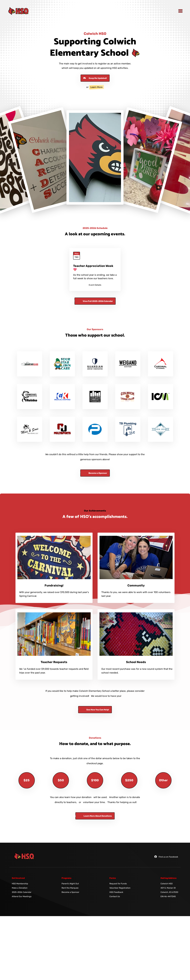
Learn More (96, 87)
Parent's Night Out (70, 884)
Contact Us (115, 896)
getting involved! (80, 696)
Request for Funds (118, 884)
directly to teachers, (66, 802)
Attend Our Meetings (22, 896)
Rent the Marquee (70, 888)
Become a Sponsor (70, 892)
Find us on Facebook (166, 857)
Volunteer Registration (120, 888)
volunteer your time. (94, 802)
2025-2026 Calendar (22, 892)
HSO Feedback (116, 892)
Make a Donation (20, 888)
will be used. (100, 797)
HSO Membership (20, 884)
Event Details (95, 285)
